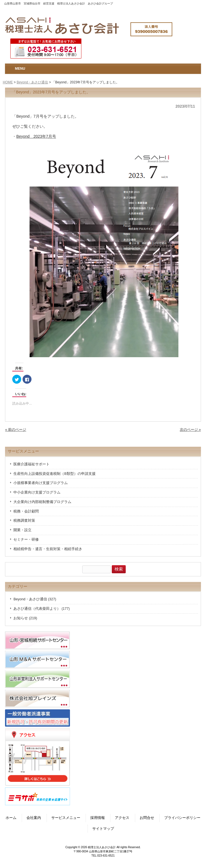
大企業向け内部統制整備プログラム (42, 502)
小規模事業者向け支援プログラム (41, 483)
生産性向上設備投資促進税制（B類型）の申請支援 (54, 474)
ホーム (11, 818)
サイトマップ (103, 829)
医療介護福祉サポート (31, 464)
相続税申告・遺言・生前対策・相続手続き (48, 549)
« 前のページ (15, 430)
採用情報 (98, 818)
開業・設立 (22, 530)
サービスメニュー (66, 818)
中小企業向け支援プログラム (37, 492)
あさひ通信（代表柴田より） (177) (42, 609)
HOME (8, 82)
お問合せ (147, 818)
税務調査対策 (24, 521)
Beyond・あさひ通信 (32, 82)
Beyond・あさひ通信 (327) (35, 599)
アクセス (122, 818)
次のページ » (190, 430)
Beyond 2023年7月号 (36, 136)
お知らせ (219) (25, 618)
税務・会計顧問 (26, 511)
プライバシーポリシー (182, 818)
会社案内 (34, 818)
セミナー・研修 (26, 540)
